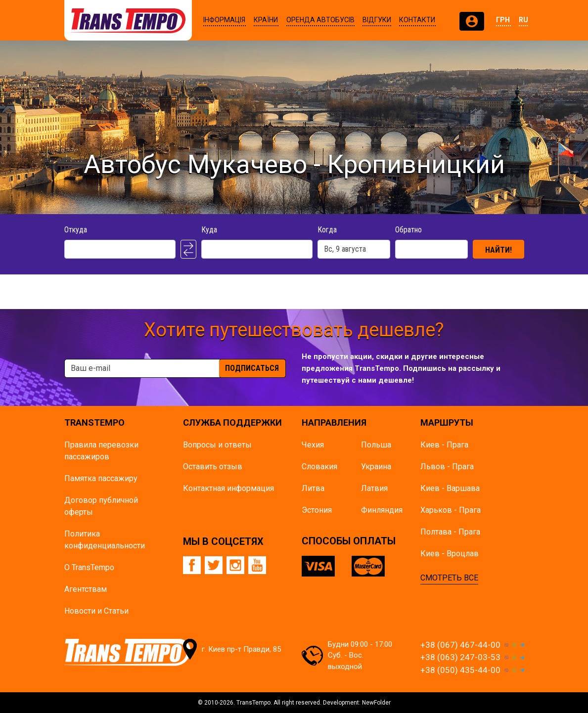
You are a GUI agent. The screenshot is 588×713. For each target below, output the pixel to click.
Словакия (319, 467)
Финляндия (382, 510)
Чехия (313, 445)
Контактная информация (228, 488)
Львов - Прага (447, 467)
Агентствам (86, 589)
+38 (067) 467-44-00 (460, 645)
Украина (376, 467)
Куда (209, 230)
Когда (327, 230)
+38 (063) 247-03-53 (460, 657)
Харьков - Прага (451, 510)
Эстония (317, 510)
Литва (313, 488)
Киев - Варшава (450, 488)
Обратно (408, 230)
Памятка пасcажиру (101, 478)
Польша (376, 445)
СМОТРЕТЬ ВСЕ (449, 578)
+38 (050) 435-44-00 (460, 670)
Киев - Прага (444, 445)
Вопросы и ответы (217, 445)
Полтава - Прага (450, 532)
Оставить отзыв (213, 467)
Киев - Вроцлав (450, 554)
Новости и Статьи (96, 611)
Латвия (374, 488)
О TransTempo (89, 567)
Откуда (76, 230)
